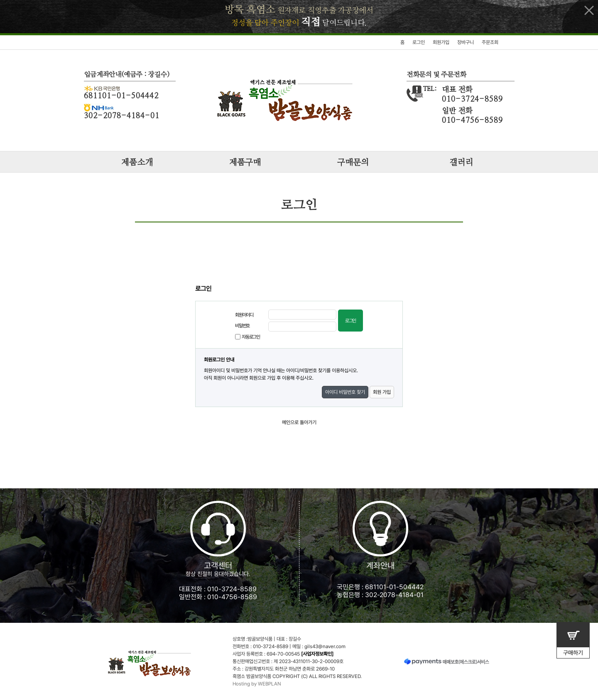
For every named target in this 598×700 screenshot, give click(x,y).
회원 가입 (382, 392)
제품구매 (245, 163)
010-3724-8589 (232, 589)
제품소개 (137, 163)
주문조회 (490, 42)
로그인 (419, 42)
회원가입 (441, 42)
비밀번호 (242, 326)
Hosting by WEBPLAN (257, 684)
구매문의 (353, 163)
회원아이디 (244, 315)
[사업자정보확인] (317, 654)
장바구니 (466, 42)
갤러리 (461, 163)
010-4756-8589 (232, 597)
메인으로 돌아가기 (299, 422)
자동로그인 (251, 337)
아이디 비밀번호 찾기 (345, 392)
